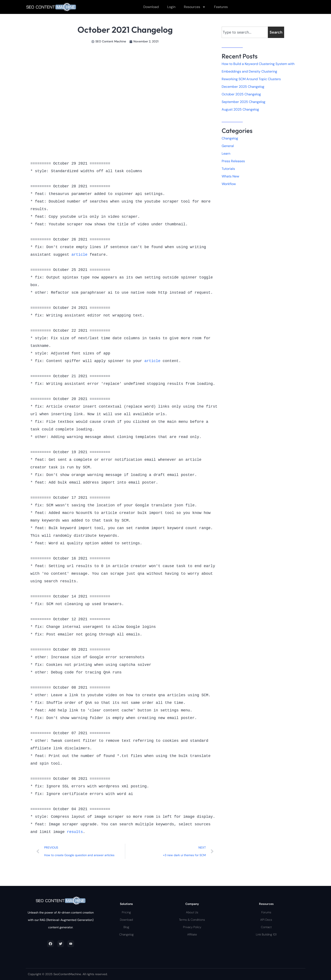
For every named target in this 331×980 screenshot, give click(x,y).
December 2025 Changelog (243, 87)
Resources (195, 7)
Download (151, 7)
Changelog (230, 139)
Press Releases (233, 161)
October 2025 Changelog (241, 94)
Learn (226, 154)
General (228, 146)
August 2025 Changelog (240, 110)
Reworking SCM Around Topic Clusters (251, 79)
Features (221, 7)
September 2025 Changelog (244, 102)
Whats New (230, 176)
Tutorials (228, 169)
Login (171, 7)
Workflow (229, 184)
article (80, 255)
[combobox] (245, 32)
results (75, 832)
